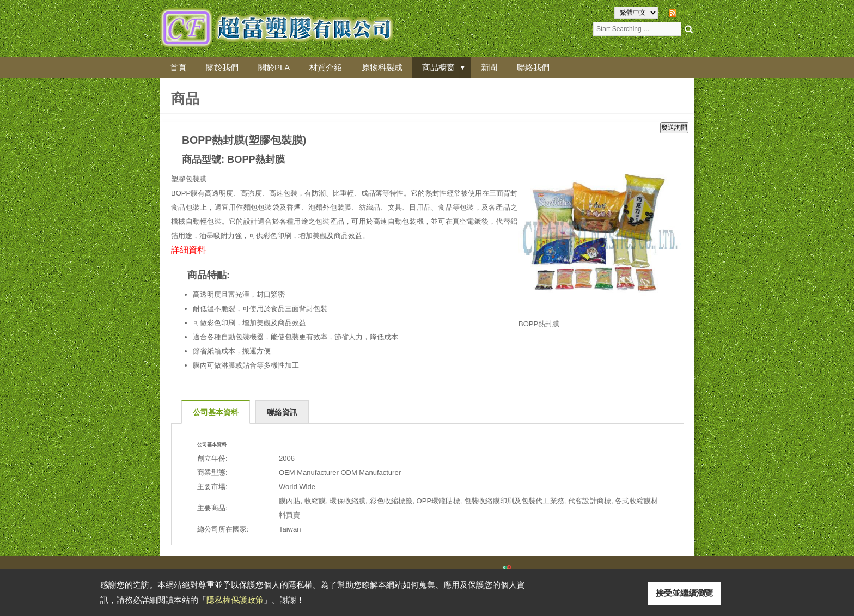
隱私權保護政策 (235, 600)
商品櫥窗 (438, 67)
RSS (687, 12)
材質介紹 (326, 67)
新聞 (489, 67)
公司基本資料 (216, 412)
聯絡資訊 (282, 412)
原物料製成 (382, 67)
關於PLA (274, 67)
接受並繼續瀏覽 (684, 593)
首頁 (178, 67)
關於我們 (222, 67)
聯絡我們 (533, 67)
